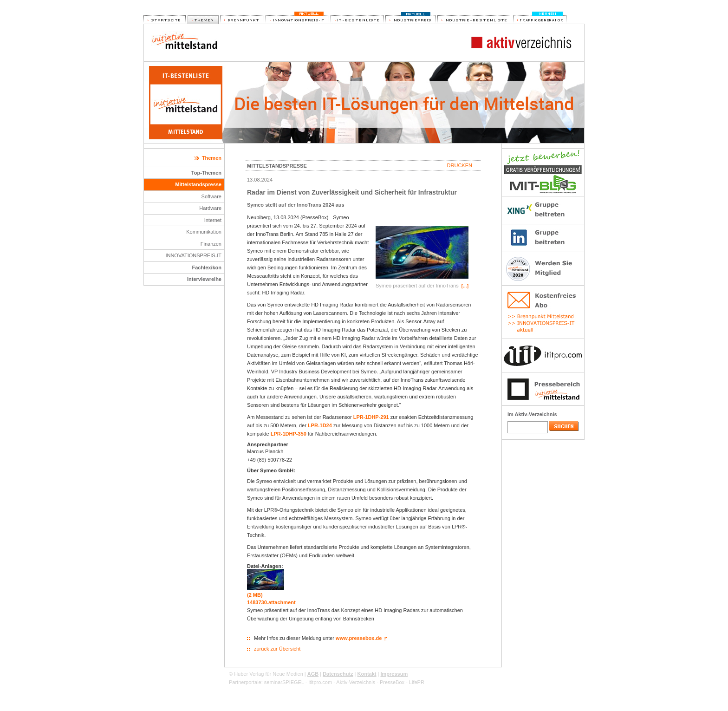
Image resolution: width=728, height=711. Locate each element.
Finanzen (211, 244)
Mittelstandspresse (198, 184)
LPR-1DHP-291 (371, 417)
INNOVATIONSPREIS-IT (193, 255)
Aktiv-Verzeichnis (356, 682)
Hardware (210, 208)
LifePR (417, 682)
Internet (213, 220)
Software (211, 196)
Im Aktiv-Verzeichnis (532, 414)
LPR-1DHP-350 (289, 434)
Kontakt (367, 674)
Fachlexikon (207, 267)
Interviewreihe (204, 279)
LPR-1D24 (320, 425)
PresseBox (392, 682)
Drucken (460, 165)
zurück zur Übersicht (277, 649)
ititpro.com (320, 682)
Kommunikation (204, 232)
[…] (465, 286)
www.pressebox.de (359, 638)
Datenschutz (338, 674)
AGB (313, 674)
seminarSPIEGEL (284, 682)
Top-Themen (206, 173)
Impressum (394, 674)
